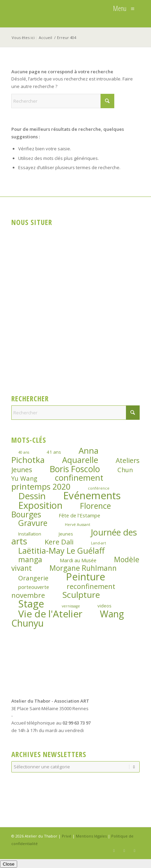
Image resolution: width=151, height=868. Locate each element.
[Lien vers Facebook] (114, 851)
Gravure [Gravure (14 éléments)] (33, 523)
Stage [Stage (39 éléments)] (31, 603)
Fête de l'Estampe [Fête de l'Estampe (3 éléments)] (79, 515)
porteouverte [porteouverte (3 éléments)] (34, 587)
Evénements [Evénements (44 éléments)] (92, 495)
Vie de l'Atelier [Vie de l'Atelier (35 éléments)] (50, 614)
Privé (67, 836)
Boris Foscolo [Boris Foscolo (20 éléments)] (75, 469)
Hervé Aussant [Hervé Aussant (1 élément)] (78, 525)
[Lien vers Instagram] (124, 851)
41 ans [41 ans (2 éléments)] (54, 452)
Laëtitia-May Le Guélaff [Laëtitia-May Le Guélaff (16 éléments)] (61, 551)
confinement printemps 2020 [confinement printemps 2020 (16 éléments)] (57, 482)
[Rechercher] (63, 101)
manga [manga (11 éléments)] (30, 559)
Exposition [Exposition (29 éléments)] (40, 505)
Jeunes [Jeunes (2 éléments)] (66, 534)
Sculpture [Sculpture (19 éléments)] (81, 595)
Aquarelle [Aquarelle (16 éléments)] (80, 460)
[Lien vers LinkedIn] (135, 851)
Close (9, 864)
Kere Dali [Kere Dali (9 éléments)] (59, 542)
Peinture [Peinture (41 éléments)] (86, 576)
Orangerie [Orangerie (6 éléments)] (33, 578)
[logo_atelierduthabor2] (63, 14)
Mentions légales (91, 836)
